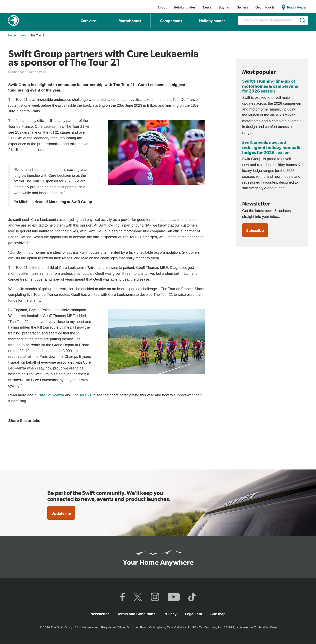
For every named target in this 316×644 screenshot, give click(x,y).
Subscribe (255, 230)
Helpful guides (185, 7)
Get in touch (265, 7)
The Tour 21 (82, 395)
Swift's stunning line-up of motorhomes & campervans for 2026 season (270, 86)
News (207, 7)
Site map (218, 614)
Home (12, 35)
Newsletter (100, 614)
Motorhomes (130, 21)
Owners (242, 7)
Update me (61, 513)
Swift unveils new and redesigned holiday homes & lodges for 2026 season (271, 147)
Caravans (89, 21)
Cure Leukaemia (51, 395)
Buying (224, 7)
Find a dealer (297, 7)
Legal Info (194, 614)
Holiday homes (212, 21)
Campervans (171, 21)
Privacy (171, 614)
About (162, 7)
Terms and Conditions (137, 614)
